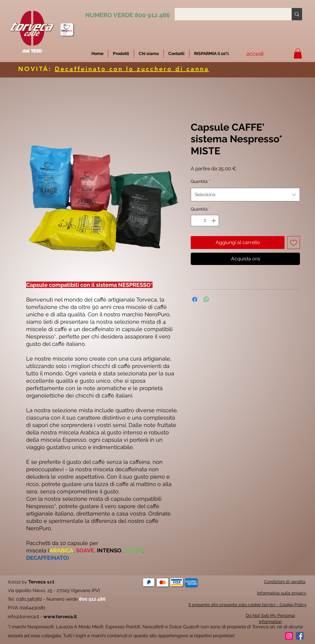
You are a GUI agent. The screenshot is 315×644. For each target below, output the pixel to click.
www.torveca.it (60, 617)
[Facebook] (300, 636)
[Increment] (214, 221)
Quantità (201, 181)
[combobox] (245, 195)
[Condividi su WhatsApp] (206, 299)
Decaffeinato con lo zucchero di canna (132, 69)
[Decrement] (195, 221)
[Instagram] (289, 636)
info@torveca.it (23, 617)
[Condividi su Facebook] (195, 299)
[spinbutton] (205, 221)
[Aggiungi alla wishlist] (293, 243)
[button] (212, 53)
